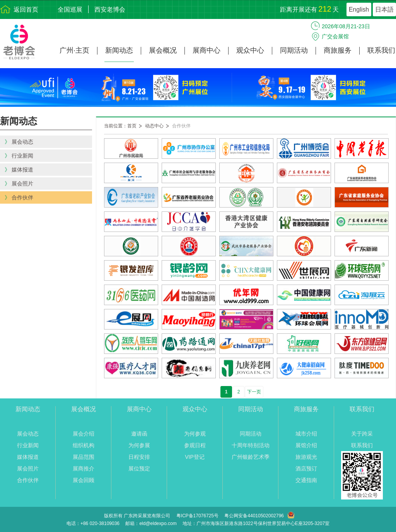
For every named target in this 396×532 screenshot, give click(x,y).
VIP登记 (195, 457)
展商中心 (207, 51)
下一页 (254, 392)
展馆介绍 (306, 445)
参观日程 (195, 445)
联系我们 (381, 51)
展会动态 (28, 434)
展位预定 (139, 469)
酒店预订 (306, 469)
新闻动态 (119, 51)
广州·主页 (74, 51)
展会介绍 (84, 434)
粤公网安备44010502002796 (254, 516)
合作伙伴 (181, 126)
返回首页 (26, 9)
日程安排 (139, 457)
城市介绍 (306, 434)
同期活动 (294, 51)
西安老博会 (110, 9)
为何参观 (195, 434)
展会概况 (163, 51)
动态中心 (154, 126)
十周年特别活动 (251, 445)
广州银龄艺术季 (251, 457)
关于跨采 (362, 434)
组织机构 (84, 445)
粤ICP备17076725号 (197, 516)
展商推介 (84, 469)
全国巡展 (70, 9)
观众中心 (250, 51)
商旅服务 (338, 51)
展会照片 (28, 469)
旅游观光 (306, 457)
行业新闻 (28, 445)
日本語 (384, 9)
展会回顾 (84, 480)
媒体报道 (28, 457)
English (359, 9)
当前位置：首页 (120, 126)
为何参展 (139, 445)
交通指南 (306, 480)
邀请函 (139, 434)
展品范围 (84, 457)
